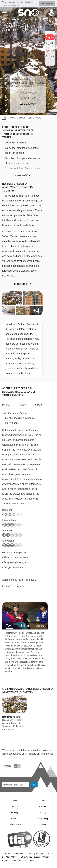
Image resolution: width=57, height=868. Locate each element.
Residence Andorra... (12, 717)
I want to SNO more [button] (11, 5)
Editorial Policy (14, 824)
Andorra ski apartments (40, 754)
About (43, 801)
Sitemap (43, 824)
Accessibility (43, 818)
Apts (19, 586)
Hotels (6, 586)
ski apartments (13, 754)
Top (4, 118)
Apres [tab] (40, 626)
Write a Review (28, 104)
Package (21, 118)
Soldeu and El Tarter (13, 23)
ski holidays (45, 750)
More (40, 118)
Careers (43, 807)
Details (31, 118)
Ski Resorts (32, 20)
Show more (21, 175)
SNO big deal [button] (47, 4)
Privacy (43, 813)
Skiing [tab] (25, 626)
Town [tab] (9, 626)
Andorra (46, 20)
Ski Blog (14, 813)
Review (12, 118)
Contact (14, 807)
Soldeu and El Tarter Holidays (18, 580)
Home (5, 20)
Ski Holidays (18, 20)
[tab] (7, 404)
